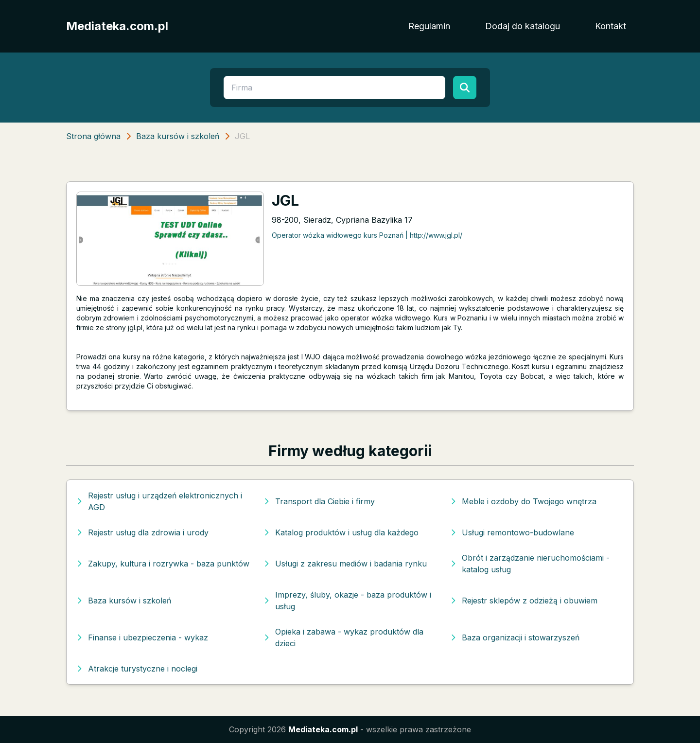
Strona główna (93, 136)
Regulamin (429, 26)
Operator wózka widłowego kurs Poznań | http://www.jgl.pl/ (367, 235)
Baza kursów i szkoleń (178, 136)
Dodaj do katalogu (523, 26)
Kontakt (611, 26)
